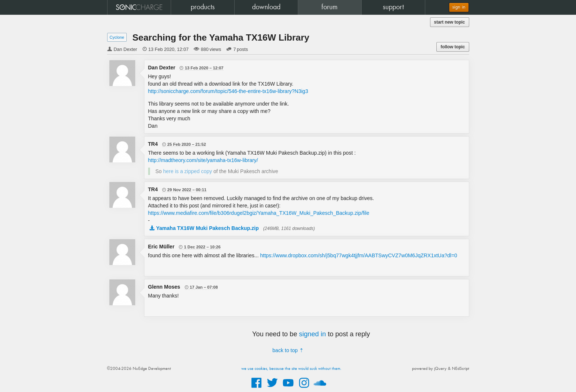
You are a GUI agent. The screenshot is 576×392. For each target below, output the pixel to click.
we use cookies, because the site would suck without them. (291, 369)
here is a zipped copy (188, 171)
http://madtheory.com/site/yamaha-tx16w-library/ (203, 160)
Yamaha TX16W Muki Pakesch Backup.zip (208, 228)
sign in (459, 7)
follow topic (453, 47)
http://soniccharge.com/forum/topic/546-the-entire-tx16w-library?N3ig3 (228, 91)
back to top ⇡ (288, 350)
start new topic (450, 22)
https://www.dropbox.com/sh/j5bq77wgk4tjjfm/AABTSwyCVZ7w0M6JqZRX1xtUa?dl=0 (359, 255)
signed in (312, 334)
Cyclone (117, 37)
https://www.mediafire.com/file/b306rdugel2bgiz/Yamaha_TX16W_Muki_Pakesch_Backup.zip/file (259, 213)
